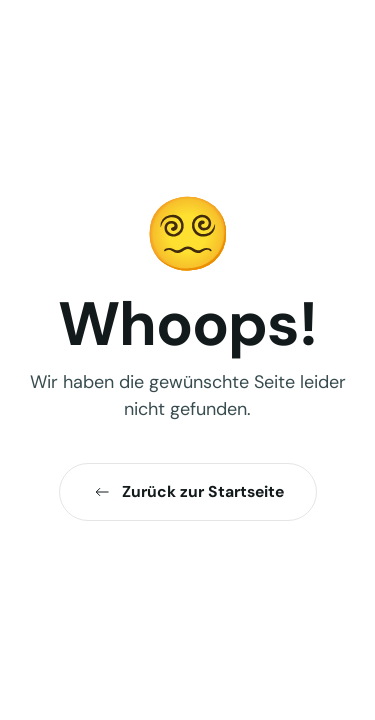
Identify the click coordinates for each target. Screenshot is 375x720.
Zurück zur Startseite (188, 491)
